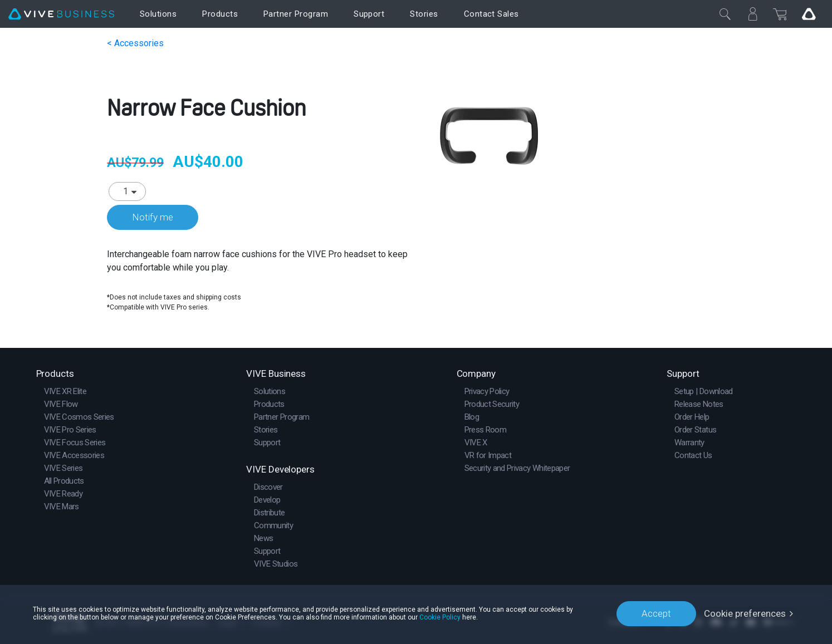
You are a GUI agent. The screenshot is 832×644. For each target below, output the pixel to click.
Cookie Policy (440, 617)
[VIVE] (61, 14)
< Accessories (135, 43)
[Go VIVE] (809, 14)
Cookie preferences (745, 613)
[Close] (725, 14)
